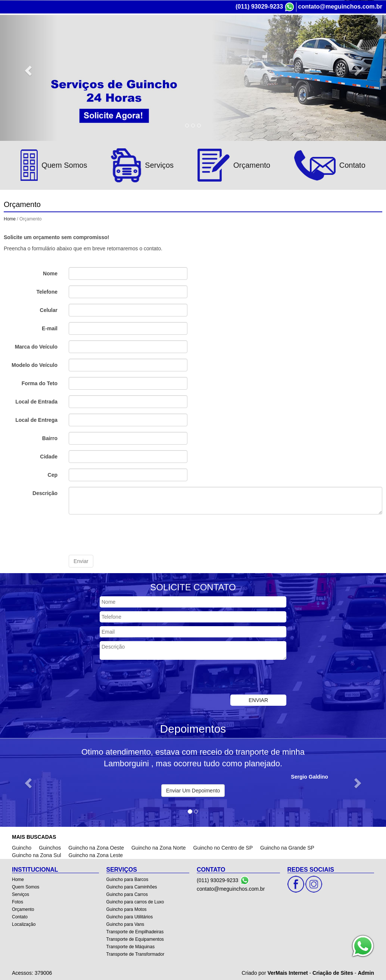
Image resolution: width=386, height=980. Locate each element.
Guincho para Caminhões (132, 887)
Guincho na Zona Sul (37, 855)
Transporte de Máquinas (131, 946)
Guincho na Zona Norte (159, 847)
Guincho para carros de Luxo (135, 902)
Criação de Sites (333, 973)
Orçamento (23, 909)
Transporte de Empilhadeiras (135, 931)
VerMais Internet (287, 973)
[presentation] (125, 534)
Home (10, 219)
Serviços (21, 894)
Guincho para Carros (127, 894)
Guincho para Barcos (127, 879)
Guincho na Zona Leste (96, 855)
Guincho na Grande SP (287, 847)
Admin (366, 973)
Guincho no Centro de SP (223, 847)
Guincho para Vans (125, 924)
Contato (20, 916)
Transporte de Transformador (136, 954)
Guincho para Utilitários (130, 916)
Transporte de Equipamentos (135, 939)
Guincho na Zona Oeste (96, 847)
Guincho (22, 847)
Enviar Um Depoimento (193, 790)
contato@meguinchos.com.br (340, 6)
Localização (24, 924)
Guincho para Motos (127, 909)
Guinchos (50, 847)
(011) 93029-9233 (259, 6)
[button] (29, 783)
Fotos (18, 902)
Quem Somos (26, 887)
